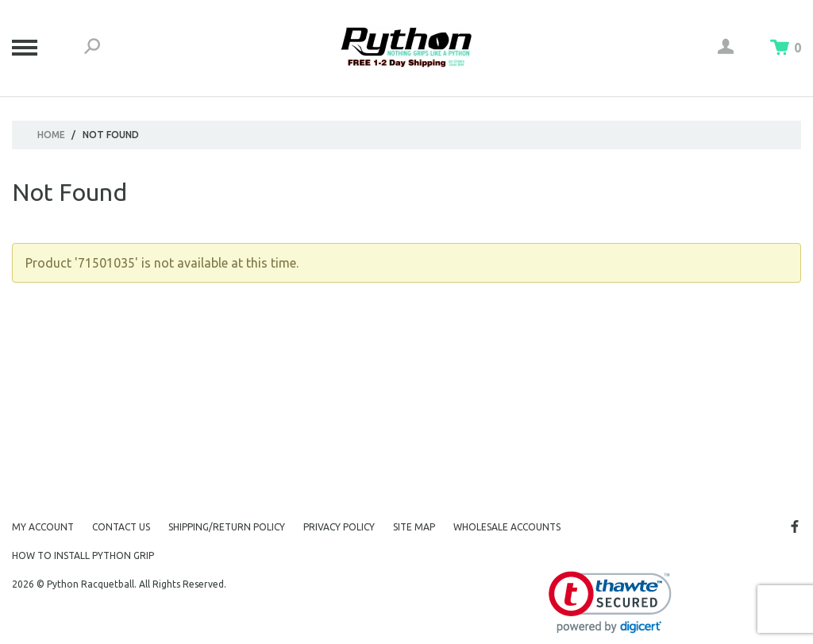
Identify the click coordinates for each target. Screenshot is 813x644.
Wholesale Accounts (507, 527)
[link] (610, 602)
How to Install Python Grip (83, 555)
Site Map (414, 527)
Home (51, 135)
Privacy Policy (339, 527)
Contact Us (121, 527)
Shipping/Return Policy (227, 527)
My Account (43, 527)
